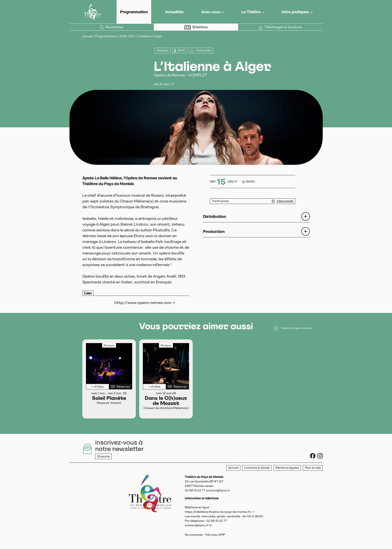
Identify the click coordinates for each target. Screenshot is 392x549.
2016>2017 (127, 36)
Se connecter (194, 535)
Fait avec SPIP (215, 535)
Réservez (121, 387)
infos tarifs (285, 201)
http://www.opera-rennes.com (143, 303)
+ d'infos (97, 387)
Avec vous (211, 12)
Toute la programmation (292, 328)
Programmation (134, 12)
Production (214, 231)
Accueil (87, 36)
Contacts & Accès (257, 468)
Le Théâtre (251, 12)
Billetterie (196, 27)
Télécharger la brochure (280, 27)
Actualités (174, 12)
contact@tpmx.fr (197, 525)
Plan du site (313, 468)
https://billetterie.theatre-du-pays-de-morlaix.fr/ (218, 512)
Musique (162, 50)
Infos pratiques (295, 12)
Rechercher (112, 27)
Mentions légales (287, 468)
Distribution (214, 216)
